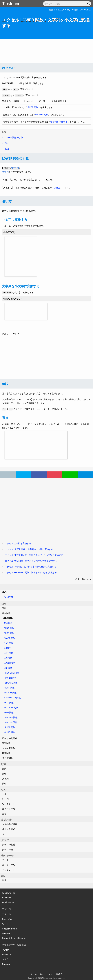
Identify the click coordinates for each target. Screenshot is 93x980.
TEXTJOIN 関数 (11, 708)
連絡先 (59, 974)
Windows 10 (8, 902)
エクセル (6, 914)
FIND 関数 (8, 643)
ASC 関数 (8, 623)
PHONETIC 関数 (11, 673)
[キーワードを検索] (67, 4)
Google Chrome (9, 929)
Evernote (6, 964)
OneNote (6, 933)
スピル (57, 188)
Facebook (7, 955)
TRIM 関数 (9, 713)
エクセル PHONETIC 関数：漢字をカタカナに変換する (31, 573)
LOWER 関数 (10, 663)
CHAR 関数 (9, 628)
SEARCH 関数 (10, 693)
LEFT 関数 (9, 653)
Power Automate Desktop (14, 938)
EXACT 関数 (9, 638)
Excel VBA (9, 597)
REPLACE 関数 (11, 683)
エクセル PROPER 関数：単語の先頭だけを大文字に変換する (34, 555)
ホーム (34, 974)
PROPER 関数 (42, 115)
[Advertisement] (46, 51)
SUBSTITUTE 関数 (12, 698)
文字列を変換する (59, 122)
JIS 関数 (8, 648)
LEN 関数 (8, 658)
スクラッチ (8, 959)
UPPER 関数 (32, 107)
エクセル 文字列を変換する (18, 543)
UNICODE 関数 (11, 722)
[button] (89, 4)
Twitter (5, 950)
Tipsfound (11, 4)
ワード (5, 924)
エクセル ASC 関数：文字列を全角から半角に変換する (31, 561)
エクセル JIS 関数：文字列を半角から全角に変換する (30, 567)
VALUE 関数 (9, 732)
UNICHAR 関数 (11, 717)
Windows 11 (8, 898)
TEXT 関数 (9, 703)
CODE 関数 (9, 633)
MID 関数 (8, 668)
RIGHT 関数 (9, 688)
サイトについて (47, 974)
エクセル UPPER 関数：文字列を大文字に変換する (29, 549)
